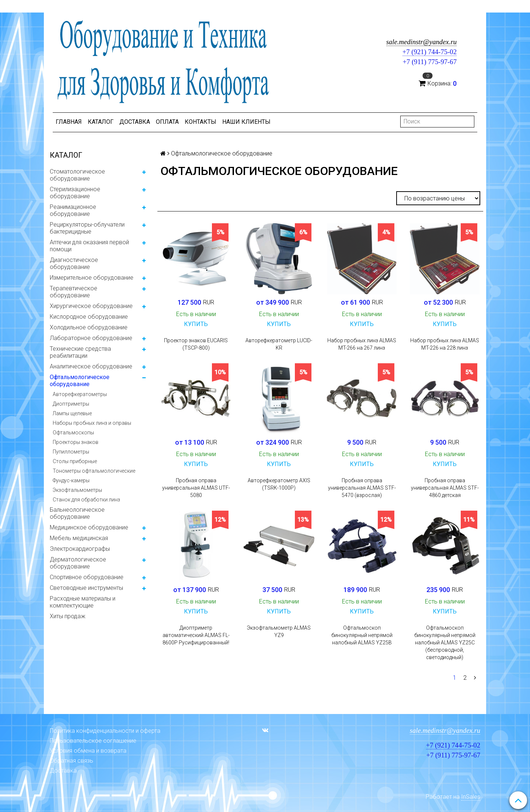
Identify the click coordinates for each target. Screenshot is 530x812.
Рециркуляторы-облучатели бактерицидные (87, 228)
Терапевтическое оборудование (74, 292)
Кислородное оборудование (89, 317)
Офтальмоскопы (73, 433)
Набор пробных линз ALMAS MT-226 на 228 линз (445, 344)
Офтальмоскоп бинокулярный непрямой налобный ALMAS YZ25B (362, 635)
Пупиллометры (71, 452)
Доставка (135, 122)
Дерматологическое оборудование (78, 563)
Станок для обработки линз (86, 500)
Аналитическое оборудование (91, 366)
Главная (69, 122)
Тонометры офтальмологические (94, 471)
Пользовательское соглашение (93, 741)
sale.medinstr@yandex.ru (421, 42)
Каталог (101, 122)
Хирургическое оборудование (91, 306)
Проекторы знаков (76, 442)
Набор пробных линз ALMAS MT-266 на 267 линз (362, 344)
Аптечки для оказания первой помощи (89, 246)
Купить (196, 324)
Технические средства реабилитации (80, 352)
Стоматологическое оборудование (77, 175)
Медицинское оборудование (89, 527)
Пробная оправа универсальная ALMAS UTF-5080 (196, 488)
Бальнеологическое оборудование (77, 513)
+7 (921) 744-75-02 (430, 52)
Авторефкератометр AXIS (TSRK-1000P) (279, 484)
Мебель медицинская (79, 538)
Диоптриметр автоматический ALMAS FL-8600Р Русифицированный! (196, 635)
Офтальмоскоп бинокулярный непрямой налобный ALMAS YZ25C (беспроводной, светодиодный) (445, 643)
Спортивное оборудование (87, 577)
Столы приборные (75, 461)
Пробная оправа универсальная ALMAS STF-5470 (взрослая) (362, 488)
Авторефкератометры (80, 394)
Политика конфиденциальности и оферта (105, 731)
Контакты (201, 122)
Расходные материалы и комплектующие (83, 602)
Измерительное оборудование (92, 278)
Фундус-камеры (71, 480)
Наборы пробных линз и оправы (92, 423)
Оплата (167, 122)
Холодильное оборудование (89, 327)
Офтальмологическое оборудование (80, 381)
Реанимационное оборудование (73, 210)
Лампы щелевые (72, 413)
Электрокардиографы (80, 549)
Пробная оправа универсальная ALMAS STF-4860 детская (445, 488)
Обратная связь (72, 761)
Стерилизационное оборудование (75, 193)
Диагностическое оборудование (74, 263)
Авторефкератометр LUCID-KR (279, 344)
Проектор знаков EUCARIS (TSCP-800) (196, 344)
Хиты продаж (68, 616)
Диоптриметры (71, 404)
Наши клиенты (246, 122)
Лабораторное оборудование (91, 338)
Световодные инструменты (86, 588)
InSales (471, 797)
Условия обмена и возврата (88, 751)
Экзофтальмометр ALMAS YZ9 (279, 631)
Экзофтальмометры (77, 490)
